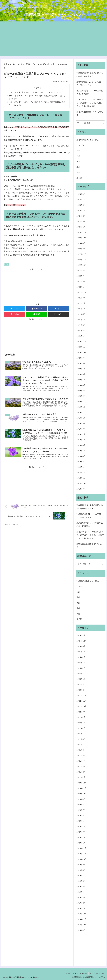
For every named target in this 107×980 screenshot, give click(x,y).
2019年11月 (82, 413)
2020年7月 (81, 369)
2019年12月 (82, 407)
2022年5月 (81, 281)
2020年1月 (81, 402)
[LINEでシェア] (37, 314)
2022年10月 (82, 265)
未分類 (79, 178)
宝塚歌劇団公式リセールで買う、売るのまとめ (89, 83)
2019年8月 (81, 429)
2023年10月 (82, 238)
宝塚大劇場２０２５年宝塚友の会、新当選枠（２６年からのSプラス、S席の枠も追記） (90, 103)
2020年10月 (82, 352)
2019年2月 (81, 462)
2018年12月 (82, 473)
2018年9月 (81, 489)
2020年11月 (82, 347)
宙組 (78, 172)
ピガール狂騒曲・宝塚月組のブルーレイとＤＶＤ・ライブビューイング (35, 92)
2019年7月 (81, 434)
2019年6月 (81, 440)
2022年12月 (82, 254)
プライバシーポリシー (97, 973)
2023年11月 (82, 232)
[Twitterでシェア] (15, 309)
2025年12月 (82, 200)
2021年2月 (81, 331)
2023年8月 (81, 243)
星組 (78, 167)
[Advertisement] (53, 42)
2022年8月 (81, 271)
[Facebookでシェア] (37, 309)
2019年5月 (81, 445)
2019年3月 (81, 456)
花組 (78, 151)
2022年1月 (81, 287)
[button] (59, 314)
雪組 (78, 162)
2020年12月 (82, 341)
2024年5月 (81, 221)
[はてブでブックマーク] (59, 309)
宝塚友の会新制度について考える (90, 113)
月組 (6, 264)
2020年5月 (81, 380)
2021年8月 (81, 298)
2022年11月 (82, 260)
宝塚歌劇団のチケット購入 (88, 140)
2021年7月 (81, 303)
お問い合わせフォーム (80, 973)
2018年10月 (82, 484)
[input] (90, 123)
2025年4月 (81, 211)
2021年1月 (81, 336)
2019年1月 (81, 467)
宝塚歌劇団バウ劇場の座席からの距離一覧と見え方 (90, 75)
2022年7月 (81, 276)
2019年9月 (81, 423)
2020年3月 (81, 391)
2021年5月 (81, 314)
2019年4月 (81, 451)
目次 (34, 88)
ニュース (80, 145)
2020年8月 (81, 363)
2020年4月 (81, 385)
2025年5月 (81, 205)
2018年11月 (82, 478)
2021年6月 (81, 309)
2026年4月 (81, 194)
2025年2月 (81, 216)
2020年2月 (81, 396)
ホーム (68, 973)
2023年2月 (81, 249)
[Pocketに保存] (15, 314)
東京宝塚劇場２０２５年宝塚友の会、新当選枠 (90, 92)
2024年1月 (81, 227)
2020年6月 (81, 374)
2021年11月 (82, 292)
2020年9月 (81, 358)
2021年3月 (81, 325)
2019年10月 (82, 418)
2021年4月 (81, 320)
